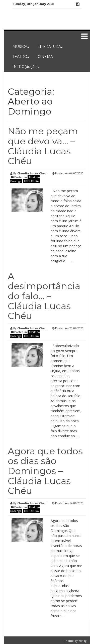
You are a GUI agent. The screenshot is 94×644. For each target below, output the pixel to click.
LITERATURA (49, 47)
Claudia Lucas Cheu (32, 173)
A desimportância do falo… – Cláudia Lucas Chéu (44, 296)
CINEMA (45, 57)
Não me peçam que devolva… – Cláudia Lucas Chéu (43, 146)
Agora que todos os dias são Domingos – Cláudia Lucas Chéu (45, 471)
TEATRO (20, 57)
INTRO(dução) (25, 67)
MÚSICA (20, 47)
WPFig (82, 641)
